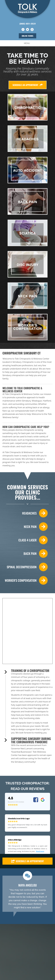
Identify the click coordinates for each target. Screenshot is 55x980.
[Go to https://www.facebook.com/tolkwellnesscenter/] (23, 30)
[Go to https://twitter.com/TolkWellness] (27, 30)
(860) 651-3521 (28, 24)
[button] (27, 819)
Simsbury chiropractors (14, 375)
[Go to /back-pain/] (25, 553)
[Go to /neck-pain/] (25, 527)
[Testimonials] (27, 852)
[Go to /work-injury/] (25, 580)
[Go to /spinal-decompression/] (25, 567)
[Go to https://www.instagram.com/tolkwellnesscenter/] (32, 30)
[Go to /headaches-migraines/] (25, 513)
